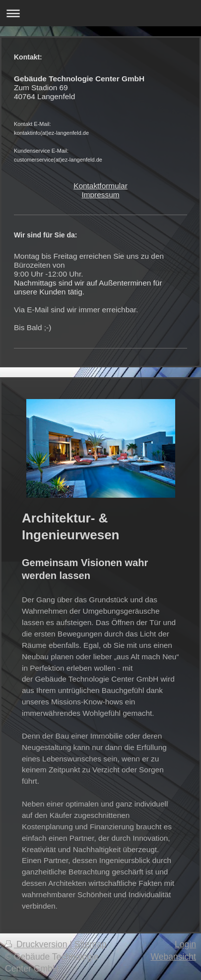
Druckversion (37, 944)
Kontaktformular (100, 186)
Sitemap (91, 944)
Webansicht (173, 957)
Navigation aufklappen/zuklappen (100, 13)
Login (185, 944)
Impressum (100, 195)
